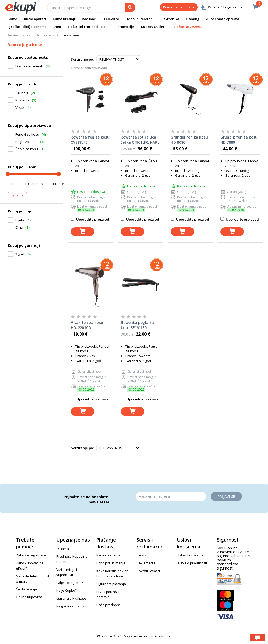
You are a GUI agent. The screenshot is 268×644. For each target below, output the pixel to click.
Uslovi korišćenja (190, 555)
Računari (89, 19)
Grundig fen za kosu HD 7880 (239, 140)
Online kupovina (29, 597)
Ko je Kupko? (66, 590)
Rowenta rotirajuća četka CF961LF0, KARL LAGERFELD (140, 140)
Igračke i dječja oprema (27, 27)
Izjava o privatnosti (192, 563)
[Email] (171, 496)
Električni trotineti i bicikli (89, 27)
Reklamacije (146, 563)
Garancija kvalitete (71, 598)
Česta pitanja (26, 589)
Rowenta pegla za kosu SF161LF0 (137, 325)
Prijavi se (226, 496)
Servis (142, 555)
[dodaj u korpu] (82, 232)
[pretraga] (130, 8)
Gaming (193, 19)
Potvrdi (18, 196)
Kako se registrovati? (33, 555)
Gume (12, 19)
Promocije (126, 27)
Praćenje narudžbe (179, 7)
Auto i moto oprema (223, 19)
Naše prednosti (108, 605)
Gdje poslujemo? (70, 583)
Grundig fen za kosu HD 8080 (189, 140)
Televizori (112, 19)
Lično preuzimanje (111, 563)
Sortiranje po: (82, 59)
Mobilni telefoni (140, 19)
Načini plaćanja (108, 555)
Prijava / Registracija (222, 7)
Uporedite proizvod (90, 219)
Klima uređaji (64, 19)
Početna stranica (19, 35)
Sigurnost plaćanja (111, 584)
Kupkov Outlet (153, 27)
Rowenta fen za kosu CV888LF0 (90, 140)
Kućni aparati (35, 19)
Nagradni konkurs (71, 606)
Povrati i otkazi (148, 571)
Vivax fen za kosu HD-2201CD (87, 325)
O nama (63, 549)
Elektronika (170, 19)
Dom (57, 27)
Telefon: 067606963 (187, 27)
